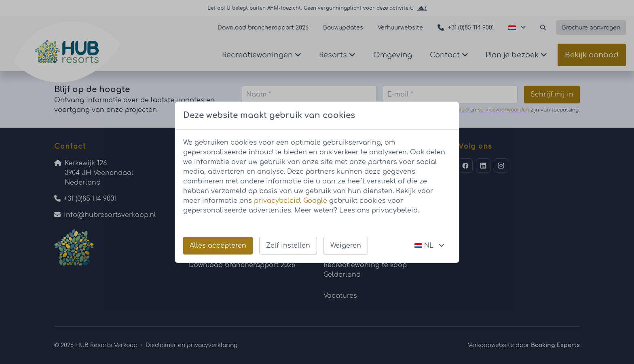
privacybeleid (277, 201)
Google (315, 201)
